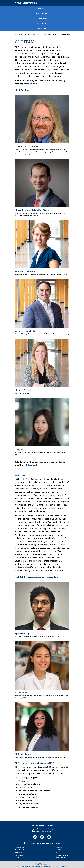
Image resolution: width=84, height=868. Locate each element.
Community (19, 855)
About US (42, 8)
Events (58, 850)
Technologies (20, 850)
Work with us (61, 858)
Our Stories (42, 28)
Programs (18, 853)
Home (16, 34)
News (58, 853)
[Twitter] (35, 837)
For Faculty (42, 18)
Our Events (42, 23)
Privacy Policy (47, 866)
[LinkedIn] (42, 837)
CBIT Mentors (65, 34)
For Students (42, 13)
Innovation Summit (63, 855)
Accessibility (56, 866)
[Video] (49, 837)
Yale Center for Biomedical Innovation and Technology (36, 34)
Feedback (64, 866)
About (17, 858)
